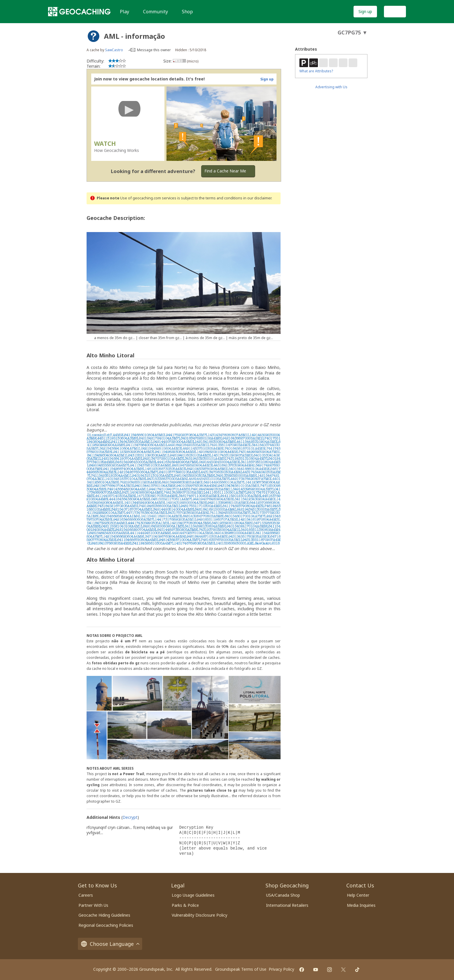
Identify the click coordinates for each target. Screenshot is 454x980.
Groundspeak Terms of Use (241, 969)
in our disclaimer (257, 198)
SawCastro (114, 50)
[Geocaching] (79, 12)
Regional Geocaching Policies (106, 925)
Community (155, 12)
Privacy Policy (281, 969)
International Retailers (287, 905)
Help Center (358, 895)
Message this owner (154, 50)
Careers (86, 895)
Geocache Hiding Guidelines (104, 915)
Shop (187, 12)
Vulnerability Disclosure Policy (199, 915)
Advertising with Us (331, 87)
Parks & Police (185, 905)
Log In (395, 11)
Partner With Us (93, 905)
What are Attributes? (316, 71)
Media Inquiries (361, 905)
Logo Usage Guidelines (193, 895)
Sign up (365, 11)
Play (125, 12)
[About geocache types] (94, 36)
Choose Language (110, 944)
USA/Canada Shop (283, 895)
